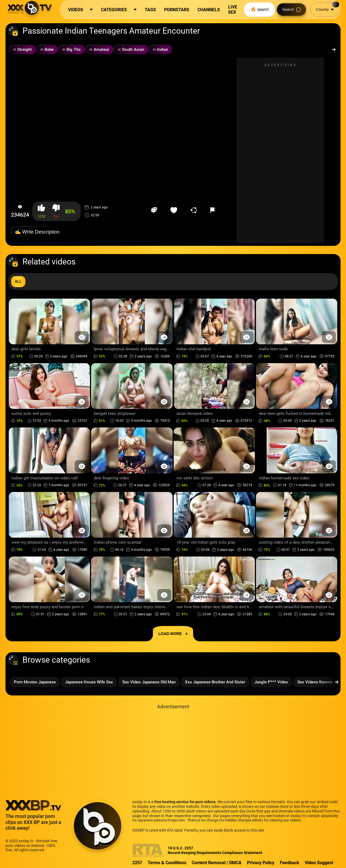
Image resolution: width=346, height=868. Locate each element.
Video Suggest (319, 863)
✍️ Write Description (37, 232)
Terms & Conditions (167, 863)
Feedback (290, 863)
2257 (137, 863)
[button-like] (41, 211)
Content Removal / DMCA (217, 863)
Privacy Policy (261, 863)
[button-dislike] (56, 211)
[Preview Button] (82, 337)
